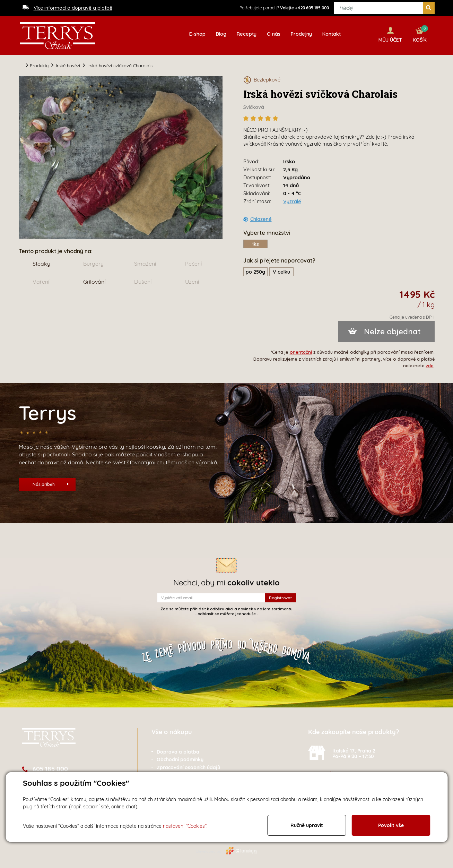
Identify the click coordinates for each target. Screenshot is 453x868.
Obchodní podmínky (180, 758)
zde (430, 364)
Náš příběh (51, 483)
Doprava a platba (178, 750)
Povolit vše (391, 825)
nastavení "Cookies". (185, 826)
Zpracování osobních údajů (188, 766)
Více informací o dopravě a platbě (73, 8)
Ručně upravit (307, 825)
